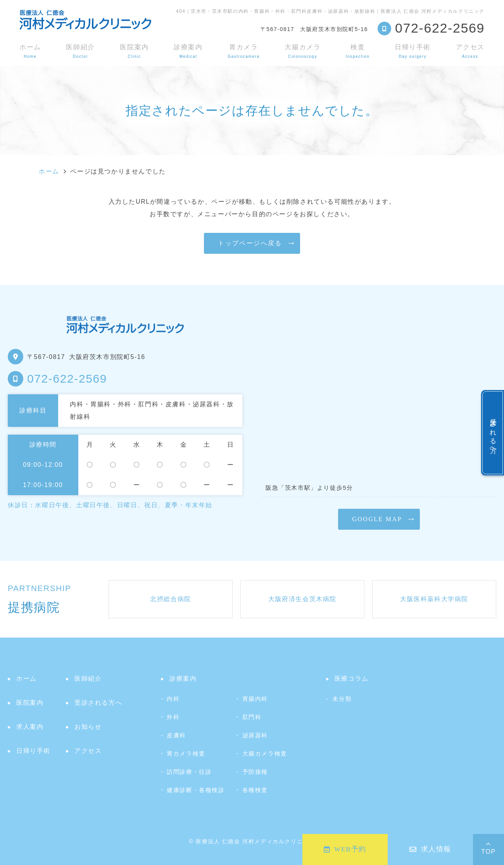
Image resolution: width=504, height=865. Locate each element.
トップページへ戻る (250, 243)
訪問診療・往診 (189, 772)
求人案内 (30, 727)
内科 (173, 699)
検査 (358, 51)
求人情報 (430, 849)
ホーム (30, 51)
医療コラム (352, 679)
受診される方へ (98, 703)
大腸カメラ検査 (265, 753)
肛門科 (252, 717)
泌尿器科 (255, 735)
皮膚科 (176, 735)
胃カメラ (244, 51)
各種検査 (255, 790)
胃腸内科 (255, 699)
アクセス (470, 51)
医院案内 (134, 51)
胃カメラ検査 (186, 753)
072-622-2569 (67, 379)
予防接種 (255, 772)
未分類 (342, 699)
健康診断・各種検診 (196, 790)
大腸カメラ (303, 51)
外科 (173, 717)
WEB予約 (345, 849)
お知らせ (88, 727)
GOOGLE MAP (377, 519)
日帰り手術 (413, 51)
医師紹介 (80, 51)
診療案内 (188, 51)
